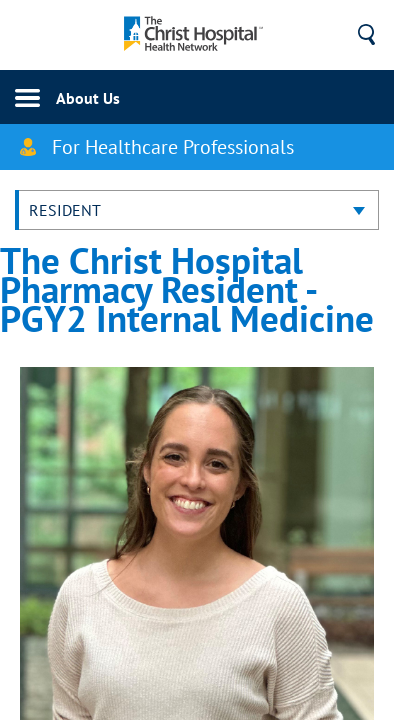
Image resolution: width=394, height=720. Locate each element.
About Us (88, 98)
